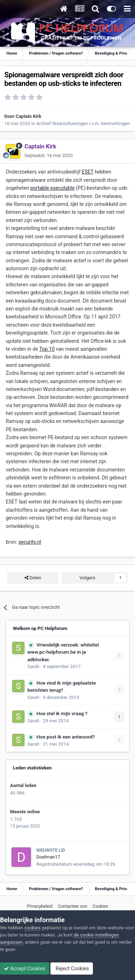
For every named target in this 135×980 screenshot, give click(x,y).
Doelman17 (48, 857)
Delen (33, 578)
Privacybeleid (40, 906)
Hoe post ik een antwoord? (66, 737)
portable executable (52, 188)
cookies (32, 928)
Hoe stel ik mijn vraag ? (62, 713)
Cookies (100, 906)
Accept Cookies (25, 969)
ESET (87, 172)
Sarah (33, 666)
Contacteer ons (73, 906)
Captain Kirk (28, 116)
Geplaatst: (49, 155)
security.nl (30, 542)
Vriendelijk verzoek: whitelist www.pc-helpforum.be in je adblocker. (63, 652)
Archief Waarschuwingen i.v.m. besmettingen (83, 123)
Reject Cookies (72, 969)
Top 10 (47, 349)
